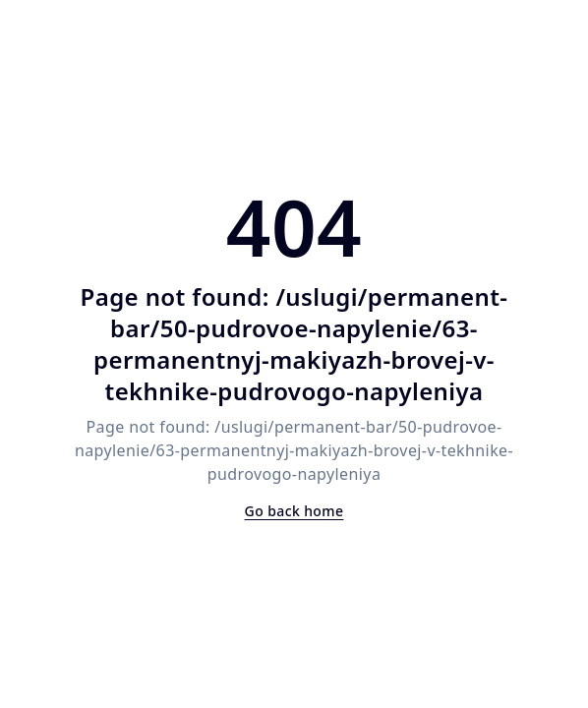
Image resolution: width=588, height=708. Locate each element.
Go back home (294, 511)
